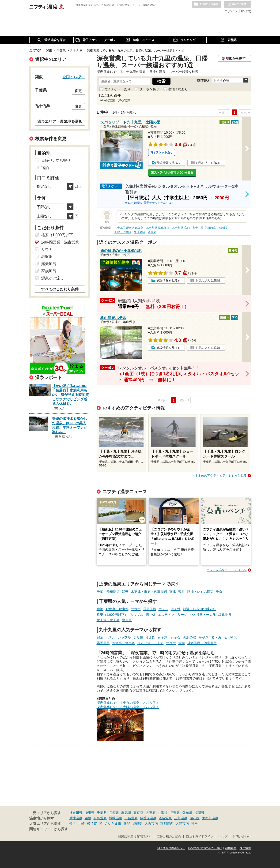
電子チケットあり (117, 89)
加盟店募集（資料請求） (135, 837)
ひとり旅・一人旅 (203, 615)
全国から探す (74, 77)
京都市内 (167, 823)
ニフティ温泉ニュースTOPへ (227, 570)
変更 (78, 91)
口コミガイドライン (200, 837)
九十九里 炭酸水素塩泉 (129, 228)
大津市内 (182, 823)
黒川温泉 (181, 818)
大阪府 (151, 813)
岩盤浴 (47, 257)
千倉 (219, 592)
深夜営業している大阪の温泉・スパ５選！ (128, 707)
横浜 (72, 823)
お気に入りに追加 (208, 163)
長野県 (175, 813)
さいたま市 (113, 823)
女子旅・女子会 (108, 620)
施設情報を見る (167, 163)
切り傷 (151, 615)
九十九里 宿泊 (181, 228)
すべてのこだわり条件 (60, 289)
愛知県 (187, 813)
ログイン (231, 11)
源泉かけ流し (53, 278)
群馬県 (126, 813)
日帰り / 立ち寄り (56, 160)
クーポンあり (149, 89)
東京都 (138, 813)
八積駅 (223, 228)
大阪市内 (151, 823)
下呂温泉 (131, 818)
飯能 (127, 823)
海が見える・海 (210, 637)
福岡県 (199, 813)
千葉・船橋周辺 (108, 592)
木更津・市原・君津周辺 (149, 592)
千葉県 (102, 813)
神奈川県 (76, 813)
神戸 (194, 823)
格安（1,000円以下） (112, 615)
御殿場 (137, 823)
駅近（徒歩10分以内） (200, 609)
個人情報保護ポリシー (171, 848)
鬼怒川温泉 (210, 818)
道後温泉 (165, 818)
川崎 (81, 823)
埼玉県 (90, 813)
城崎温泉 (116, 818)
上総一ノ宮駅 (123, 232)
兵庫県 (114, 813)
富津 (173, 592)
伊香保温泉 (148, 818)
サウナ (136, 609)
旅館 (182, 643)
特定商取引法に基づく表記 (205, 848)
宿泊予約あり (178, 89)
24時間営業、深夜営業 (60, 242)
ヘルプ (223, 837)
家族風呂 (49, 271)
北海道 (163, 813)
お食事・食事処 (117, 609)
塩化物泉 (225, 615)
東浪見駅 (140, 232)
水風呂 (127, 620)
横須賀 (92, 823)
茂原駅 (152, 232)
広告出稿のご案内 (169, 837)
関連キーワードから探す (49, 829)
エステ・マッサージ (173, 615)
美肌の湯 (189, 637)
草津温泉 (76, 818)
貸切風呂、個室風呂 (202, 643)
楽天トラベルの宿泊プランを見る (172, 173)
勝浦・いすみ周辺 (200, 592)
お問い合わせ (242, 837)
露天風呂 (150, 609)
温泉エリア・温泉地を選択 (60, 121)
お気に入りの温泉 (207, 4)
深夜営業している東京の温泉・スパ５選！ (128, 703)
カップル (137, 615)
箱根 (88, 818)
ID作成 (246, 11)
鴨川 (182, 592)
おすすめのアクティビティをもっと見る (219, 475)
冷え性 (176, 609)
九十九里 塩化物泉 (157, 228)
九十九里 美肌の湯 (204, 228)
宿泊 (100, 609)
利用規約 (231, 848)
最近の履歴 (237, 4)
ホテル (163, 609)
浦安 (125, 592)
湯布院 (195, 818)
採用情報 (245, 848)
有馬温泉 (100, 818)
